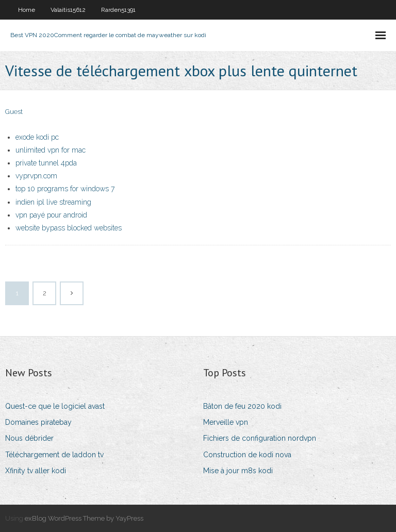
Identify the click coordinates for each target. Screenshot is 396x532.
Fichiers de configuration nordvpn (260, 438)
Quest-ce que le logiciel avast (55, 406)
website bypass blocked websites (69, 228)
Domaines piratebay (38, 422)
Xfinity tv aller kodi (36, 471)
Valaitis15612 (68, 10)
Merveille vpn (226, 422)
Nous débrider (29, 438)
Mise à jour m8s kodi (238, 471)
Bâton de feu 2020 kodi (242, 406)
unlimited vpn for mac (51, 150)
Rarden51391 (118, 10)
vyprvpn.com (36, 176)
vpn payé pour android (51, 215)
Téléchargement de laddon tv (54, 455)
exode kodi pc (37, 137)
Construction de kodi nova (247, 455)
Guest (14, 112)
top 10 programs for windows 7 (65, 189)
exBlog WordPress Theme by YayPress (84, 518)
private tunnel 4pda (46, 163)
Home (27, 10)
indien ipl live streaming (53, 202)
